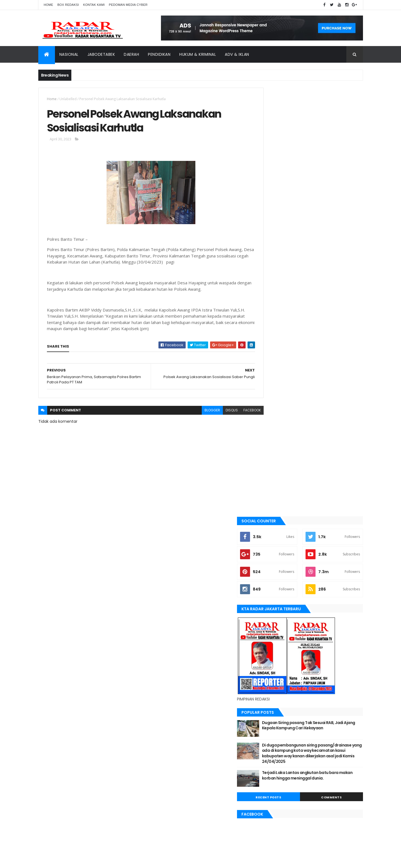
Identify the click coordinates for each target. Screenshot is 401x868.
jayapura (274, 565)
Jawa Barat (276, 555)
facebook (240, 412)
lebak (271, 584)
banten (272, 490)
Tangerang (276, 649)
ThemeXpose (69, 860)
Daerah (131, 54)
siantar (273, 640)
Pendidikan (159, 54)
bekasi (271, 508)
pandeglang (276, 621)
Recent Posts (287, 374)
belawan (273, 518)
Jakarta (273, 546)
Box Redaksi (68, 5)
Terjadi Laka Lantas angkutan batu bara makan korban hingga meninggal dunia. (324, 355)
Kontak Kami (94, 5)
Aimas (271, 480)
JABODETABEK (277, 537)
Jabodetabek (101, 54)
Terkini (272, 668)
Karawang (275, 574)
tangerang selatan (283, 659)
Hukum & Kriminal (198, 54)
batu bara (274, 499)
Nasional (69, 54)
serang (273, 631)
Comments (338, 374)
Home (49, 5)
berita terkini (277, 527)
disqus (220, 412)
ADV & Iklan (237, 54)
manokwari (276, 593)
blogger (200, 412)
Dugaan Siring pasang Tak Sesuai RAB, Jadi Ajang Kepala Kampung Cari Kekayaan (323, 299)
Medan (272, 602)
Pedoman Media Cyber (128, 5)
